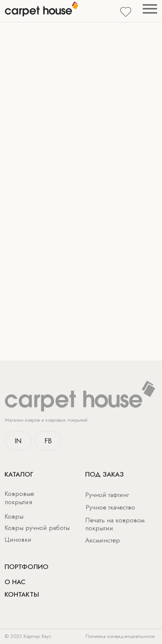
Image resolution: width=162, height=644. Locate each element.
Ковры (14, 516)
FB (48, 441)
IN (18, 441)
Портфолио (26, 567)
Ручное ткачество (110, 507)
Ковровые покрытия (19, 498)
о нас (15, 582)
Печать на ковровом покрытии (115, 524)
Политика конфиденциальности (120, 636)
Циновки (18, 539)
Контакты (22, 594)
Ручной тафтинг (107, 495)
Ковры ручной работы (37, 528)
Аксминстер (103, 540)
